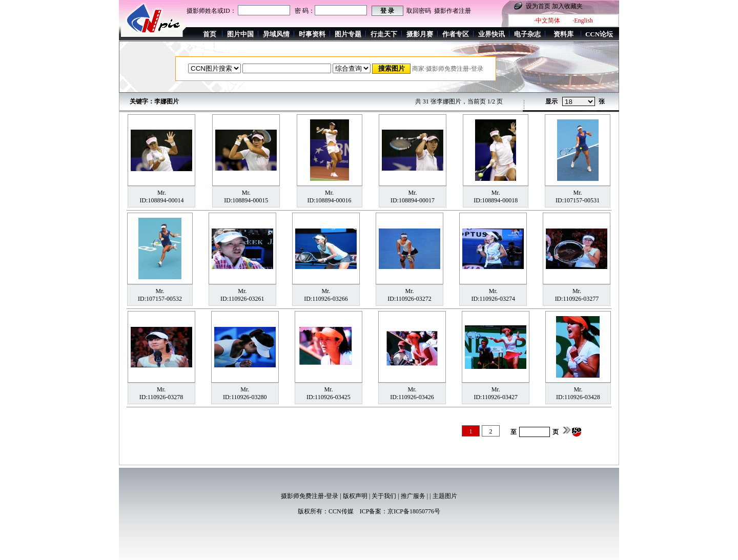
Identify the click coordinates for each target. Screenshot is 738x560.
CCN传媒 (341, 511)
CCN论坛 (599, 34)
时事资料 (312, 34)
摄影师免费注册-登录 (310, 496)
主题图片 (445, 496)
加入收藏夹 (567, 6)
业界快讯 (491, 34)
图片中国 (240, 34)
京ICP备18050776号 (414, 511)
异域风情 (276, 34)
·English (583, 20)
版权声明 (355, 496)
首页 (210, 34)
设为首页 (538, 6)
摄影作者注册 (453, 11)
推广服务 (413, 496)
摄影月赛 (420, 34)
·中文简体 (547, 20)
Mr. (162, 193)
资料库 (563, 34)
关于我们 (384, 496)
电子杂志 (527, 34)
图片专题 (348, 34)
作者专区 (456, 34)
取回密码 (419, 11)
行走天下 (384, 34)
